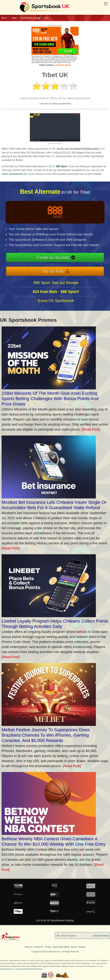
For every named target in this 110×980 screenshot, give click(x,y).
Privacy (48, 947)
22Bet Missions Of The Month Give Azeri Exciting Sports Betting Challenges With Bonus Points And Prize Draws (50, 399)
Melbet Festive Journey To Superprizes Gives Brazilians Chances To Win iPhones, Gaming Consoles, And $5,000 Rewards (46, 735)
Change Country (101, 936)
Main (14, 18)
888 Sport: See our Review (56, 298)
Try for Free (69, 268)
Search (74, 947)
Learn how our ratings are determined (55, 104)
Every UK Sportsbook (56, 316)
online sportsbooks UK (14, 174)
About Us (29, 947)
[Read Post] (91, 429)
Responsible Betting (61, 947)
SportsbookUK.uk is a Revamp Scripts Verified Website (21, 969)
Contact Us (39, 947)
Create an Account (69, 259)
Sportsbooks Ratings (30, 18)
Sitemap (82, 947)
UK (5, 18)
